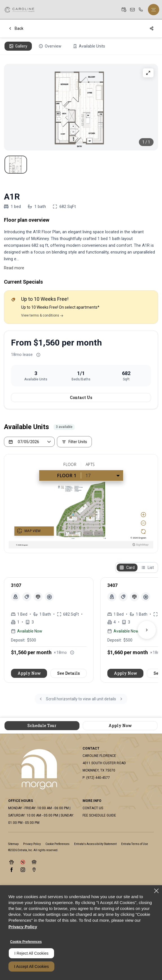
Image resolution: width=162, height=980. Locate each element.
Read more (14, 268)
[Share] (152, 28)
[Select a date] (29, 442)
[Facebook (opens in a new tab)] (12, 870)
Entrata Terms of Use (135, 844)
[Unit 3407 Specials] (123, 597)
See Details (68, 673)
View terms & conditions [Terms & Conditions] (42, 315)
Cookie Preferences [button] (57, 844)
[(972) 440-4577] (141, 10)
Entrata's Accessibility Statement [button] (95, 844)
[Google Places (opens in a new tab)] (34, 870)
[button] (124, 10)
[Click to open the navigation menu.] (154, 10)
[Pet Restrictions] (38, 597)
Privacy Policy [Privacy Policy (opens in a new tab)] (32, 844)
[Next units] (147, 630)
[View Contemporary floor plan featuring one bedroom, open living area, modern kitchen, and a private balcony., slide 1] (16, 165)
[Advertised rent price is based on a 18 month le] (38, 355)
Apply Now (29, 673)
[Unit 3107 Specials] (27, 597)
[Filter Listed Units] (74, 442)
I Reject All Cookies (31, 953)
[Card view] (127, 568)
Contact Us (81, 397)
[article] (49, 630)
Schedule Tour (42, 726)
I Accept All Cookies (31, 966)
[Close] (156, 891)
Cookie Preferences (26, 942)
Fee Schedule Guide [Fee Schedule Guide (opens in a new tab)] (99, 815)
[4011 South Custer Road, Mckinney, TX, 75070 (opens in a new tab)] (104, 767)
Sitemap (13, 844)
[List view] (147, 568)
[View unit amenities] (49, 597)
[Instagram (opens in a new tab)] (23, 870)
